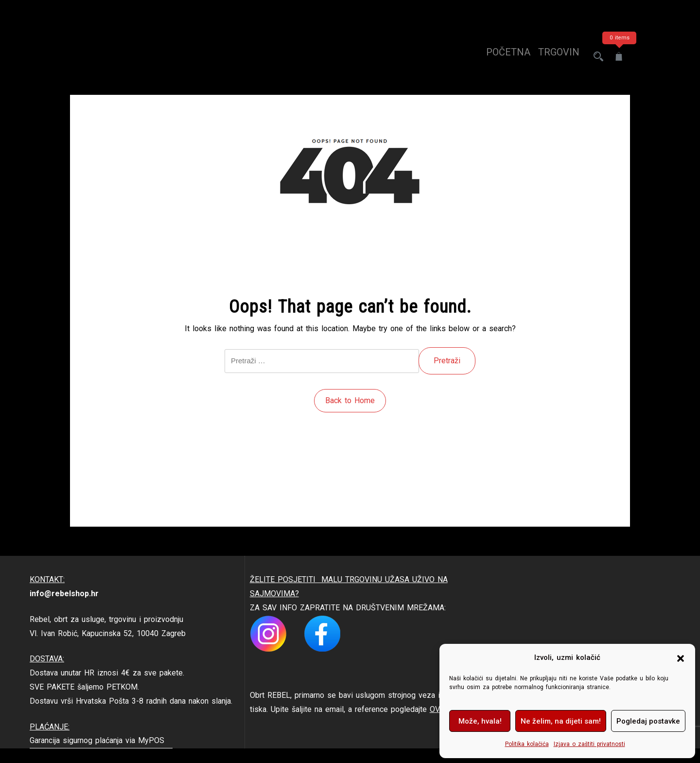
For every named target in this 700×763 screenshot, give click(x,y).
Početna (499, 56)
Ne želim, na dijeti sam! (561, 721)
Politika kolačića (527, 744)
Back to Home (350, 400)
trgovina (553, 56)
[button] (681, 658)
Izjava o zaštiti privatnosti (589, 744)
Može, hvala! (480, 721)
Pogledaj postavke (648, 721)
